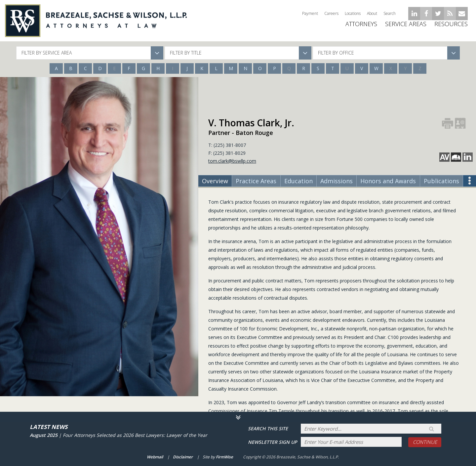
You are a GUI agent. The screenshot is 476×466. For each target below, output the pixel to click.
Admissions (337, 181)
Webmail (155, 457)
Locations (353, 13)
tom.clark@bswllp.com (232, 161)
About (372, 13)
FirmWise (224, 457)
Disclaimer (183, 457)
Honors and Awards (388, 181)
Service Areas (406, 30)
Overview (215, 181)
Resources (451, 30)
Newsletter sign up (273, 442)
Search (390, 13)
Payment (310, 13)
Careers (331, 13)
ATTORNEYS (361, 30)
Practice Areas (256, 181)
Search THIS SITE (268, 428)
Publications (441, 181)
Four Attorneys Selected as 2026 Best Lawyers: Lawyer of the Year (135, 434)
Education (298, 181)
